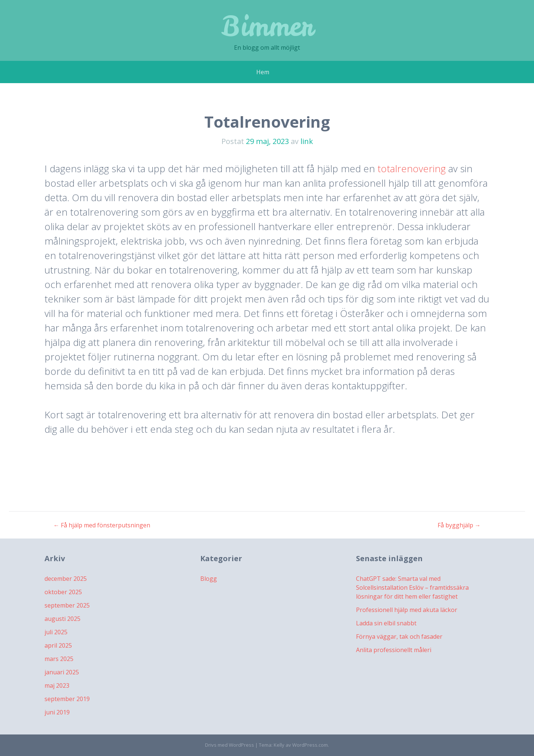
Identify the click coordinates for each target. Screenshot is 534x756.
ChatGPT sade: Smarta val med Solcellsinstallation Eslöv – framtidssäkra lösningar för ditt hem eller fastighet (412, 588)
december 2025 (66, 579)
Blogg (209, 579)
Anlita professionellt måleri (394, 650)
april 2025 (58, 645)
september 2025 (67, 605)
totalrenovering (412, 168)
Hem (263, 72)
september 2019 (67, 699)
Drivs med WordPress (230, 745)
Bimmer (267, 26)
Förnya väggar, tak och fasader (399, 636)
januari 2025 (62, 672)
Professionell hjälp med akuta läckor (407, 610)
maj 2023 (57, 685)
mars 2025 (59, 659)
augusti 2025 (62, 619)
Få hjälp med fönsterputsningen (102, 525)
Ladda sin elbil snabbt (386, 623)
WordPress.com (310, 745)
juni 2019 (57, 712)
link (307, 141)
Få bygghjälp (459, 525)
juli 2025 (56, 632)
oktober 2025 (63, 592)
